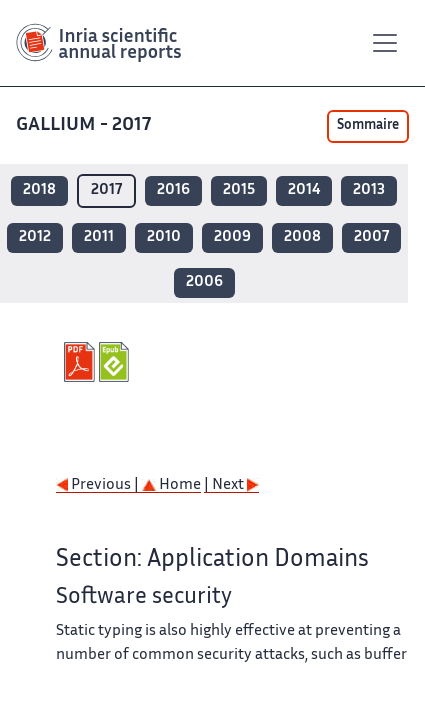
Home (171, 485)
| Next (231, 485)
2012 (35, 237)
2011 (99, 237)
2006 (204, 282)
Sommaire (368, 126)
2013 (369, 190)
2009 (232, 237)
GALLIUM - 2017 (85, 125)
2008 (302, 237)
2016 (173, 190)
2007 (371, 237)
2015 (239, 190)
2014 (304, 190)
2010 (164, 237)
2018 (39, 190)
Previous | (99, 485)
